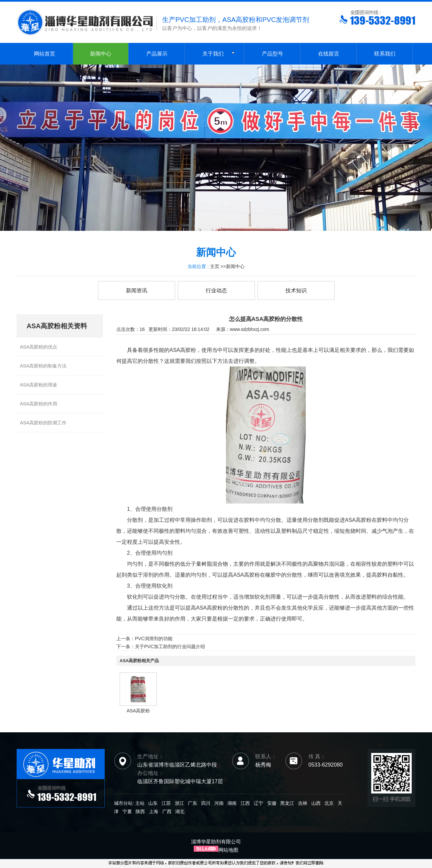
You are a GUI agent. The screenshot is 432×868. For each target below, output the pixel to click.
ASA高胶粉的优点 (39, 347)
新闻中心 (235, 266)
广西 (167, 811)
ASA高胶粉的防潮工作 (43, 423)
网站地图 (228, 850)
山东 (153, 803)
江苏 (166, 803)
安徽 (272, 803)
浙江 (179, 803)
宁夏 (127, 811)
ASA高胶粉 (138, 711)
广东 (192, 803)
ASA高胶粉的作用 (39, 404)
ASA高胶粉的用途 (39, 385)
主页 (215, 266)
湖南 (232, 803)
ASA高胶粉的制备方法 (43, 366)
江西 (245, 803)
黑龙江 (287, 803)
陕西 (140, 811)
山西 (316, 803)
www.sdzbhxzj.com (250, 329)
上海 (154, 811)
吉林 (303, 803)
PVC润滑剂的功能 (154, 639)
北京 (329, 803)
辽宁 (259, 803)
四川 (206, 803)
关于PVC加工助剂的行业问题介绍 (170, 647)
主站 (139, 803)
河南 (219, 803)
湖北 (180, 811)
